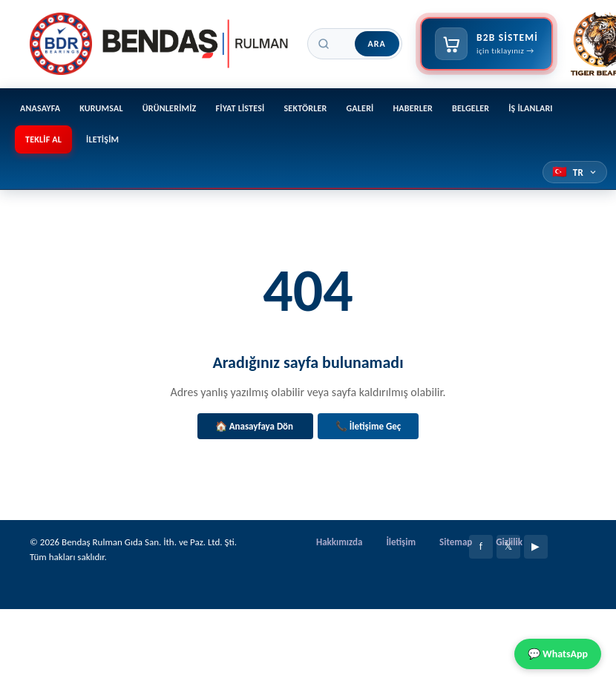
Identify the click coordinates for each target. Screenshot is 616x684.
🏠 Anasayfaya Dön (255, 426)
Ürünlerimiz (170, 108)
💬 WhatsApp (558, 654)
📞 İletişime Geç (368, 426)
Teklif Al (43, 139)
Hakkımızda (339, 542)
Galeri (360, 108)
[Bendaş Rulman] (160, 44)
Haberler (413, 108)
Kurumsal (101, 108)
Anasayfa (40, 108)
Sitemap (456, 542)
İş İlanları (531, 108)
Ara (377, 44)
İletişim (102, 139)
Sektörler (305, 108)
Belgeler (471, 108)
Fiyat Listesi (240, 108)
